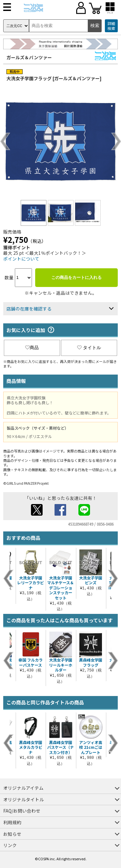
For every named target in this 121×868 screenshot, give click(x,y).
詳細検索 (111, 26)
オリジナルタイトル (24, 799)
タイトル (89, 348)
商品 (32, 348)
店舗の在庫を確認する (29, 309)
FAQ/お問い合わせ (22, 811)
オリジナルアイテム (23, 788)
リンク (10, 845)
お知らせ (12, 834)
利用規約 (12, 822)
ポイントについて (21, 259)
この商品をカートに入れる (76, 277)
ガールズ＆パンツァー (29, 57)
